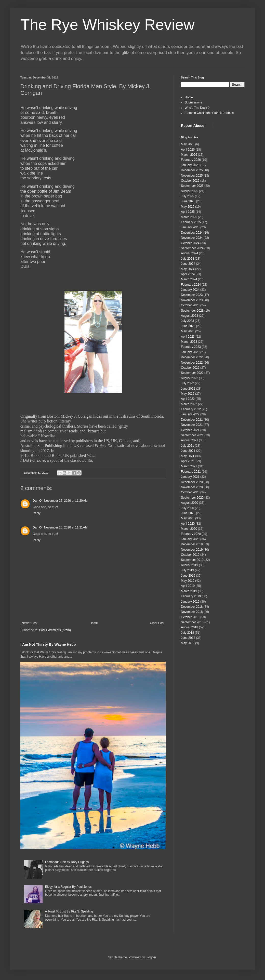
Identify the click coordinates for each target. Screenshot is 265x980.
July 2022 (187, 383)
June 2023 (188, 326)
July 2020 (187, 508)
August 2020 (189, 503)
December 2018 (192, 607)
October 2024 (190, 243)
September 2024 (192, 248)
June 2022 (188, 389)
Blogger (151, 957)
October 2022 (190, 368)
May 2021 (188, 456)
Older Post (157, 623)
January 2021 (190, 477)
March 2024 (189, 279)
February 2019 (191, 596)
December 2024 (192, 233)
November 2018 (192, 612)
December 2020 (192, 482)
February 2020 (191, 534)
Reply (37, 513)
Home (94, 623)
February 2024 (191, 285)
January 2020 (190, 539)
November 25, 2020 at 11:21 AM (66, 527)
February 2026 (191, 160)
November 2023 (192, 300)
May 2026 (188, 144)
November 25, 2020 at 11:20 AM (66, 501)
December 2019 (192, 544)
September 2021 (192, 435)
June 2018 (188, 638)
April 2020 (188, 524)
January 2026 (190, 165)
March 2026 (189, 155)
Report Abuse (193, 126)
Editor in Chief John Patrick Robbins (209, 113)
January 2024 (190, 290)
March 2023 (189, 342)
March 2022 (189, 404)
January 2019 (190, 602)
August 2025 (189, 191)
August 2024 (189, 253)
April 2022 (188, 399)
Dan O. (38, 501)
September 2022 (192, 373)
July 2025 (187, 196)
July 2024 (187, 259)
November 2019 (192, 550)
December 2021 (192, 420)
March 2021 (189, 466)
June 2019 (188, 576)
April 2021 (188, 461)
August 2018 (189, 627)
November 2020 (192, 487)
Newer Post (30, 623)
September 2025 (192, 186)
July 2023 (187, 321)
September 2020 (192, 498)
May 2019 (188, 581)
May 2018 (188, 643)
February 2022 (191, 409)
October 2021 (190, 430)
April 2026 (188, 150)
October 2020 (190, 492)
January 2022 (190, 414)
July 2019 (187, 570)
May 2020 (188, 518)
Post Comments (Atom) (55, 630)
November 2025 (192, 176)
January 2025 (190, 227)
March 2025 (189, 217)
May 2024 (188, 269)
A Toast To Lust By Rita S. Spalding (69, 911)
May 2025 (188, 207)
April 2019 (188, 586)
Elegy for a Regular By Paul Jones (68, 887)
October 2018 (190, 617)
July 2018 (187, 633)
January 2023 (190, 352)
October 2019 (190, 555)
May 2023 (188, 331)
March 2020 (189, 529)
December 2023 (192, 295)
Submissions (193, 102)
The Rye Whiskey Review (108, 25)
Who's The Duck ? (197, 108)
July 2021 (187, 446)
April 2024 (188, 274)
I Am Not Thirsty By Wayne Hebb (48, 644)
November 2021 (192, 425)
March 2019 (189, 591)
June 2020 (188, 513)
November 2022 (192, 363)
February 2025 (191, 222)
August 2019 (189, 565)
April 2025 (188, 212)
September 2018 (192, 622)
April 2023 (188, 337)
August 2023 (189, 316)
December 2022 (192, 357)
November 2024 (192, 238)
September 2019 (192, 560)
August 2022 (189, 378)
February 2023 (191, 347)
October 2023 (190, 305)
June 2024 (188, 264)
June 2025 (188, 201)
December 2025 (192, 170)
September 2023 (192, 311)
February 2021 (191, 472)
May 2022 (188, 394)
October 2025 (190, 181)
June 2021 (188, 451)
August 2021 (189, 440)
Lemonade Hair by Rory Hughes (67, 862)
